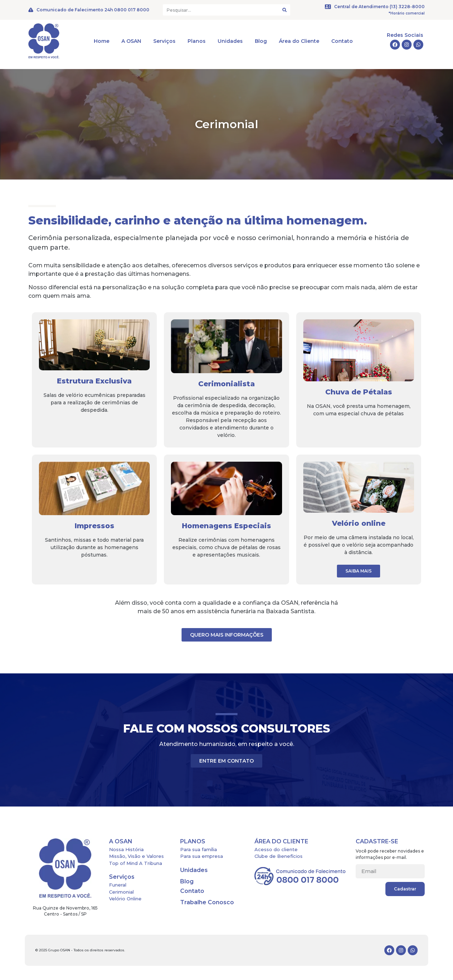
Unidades (230, 41)
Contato (342, 41)
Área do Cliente (299, 41)
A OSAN (131, 41)
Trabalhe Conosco (207, 902)
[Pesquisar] (285, 10)
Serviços (164, 41)
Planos (197, 41)
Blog (261, 41)
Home (102, 41)
